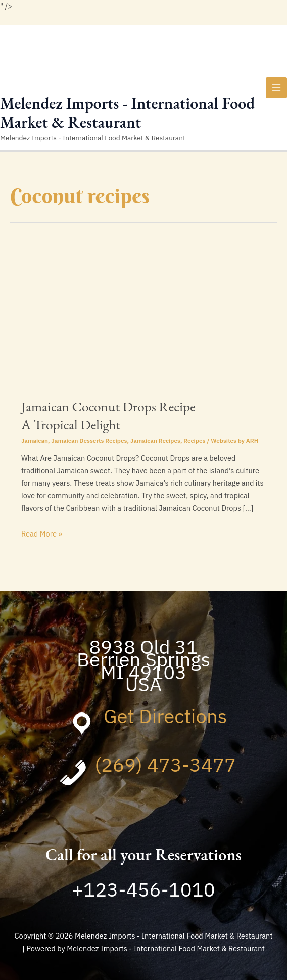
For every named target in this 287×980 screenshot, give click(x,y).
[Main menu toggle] (276, 88)
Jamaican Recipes (155, 441)
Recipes (194, 441)
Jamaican (35, 441)
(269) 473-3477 (165, 765)
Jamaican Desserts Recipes (89, 441)
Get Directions (165, 716)
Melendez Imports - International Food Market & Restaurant (127, 113)
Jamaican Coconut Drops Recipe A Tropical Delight (108, 415)
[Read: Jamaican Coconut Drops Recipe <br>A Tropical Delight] (143, 317)
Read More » (42, 534)
